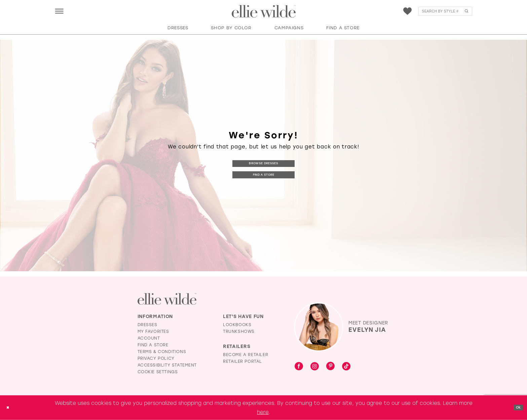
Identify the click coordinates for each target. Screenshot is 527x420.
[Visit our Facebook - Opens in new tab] (299, 367)
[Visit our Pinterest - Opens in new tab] (330, 367)
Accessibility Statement (167, 365)
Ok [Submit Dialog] (516, 408)
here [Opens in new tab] (263, 412)
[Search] (445, 11)
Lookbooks (237, 325)
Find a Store (264, 176)
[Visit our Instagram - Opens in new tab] (315, 367)
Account (149, 338)
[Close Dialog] (10, 408)
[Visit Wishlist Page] (407, 11)
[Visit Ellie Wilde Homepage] (167, 299)
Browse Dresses (264, 162)
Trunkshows (239, 331)
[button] (59, 11)
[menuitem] (59, 11)
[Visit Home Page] (264, 11)
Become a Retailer (246, 355)
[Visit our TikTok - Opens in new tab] (346, 367)
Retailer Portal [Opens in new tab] (242, 361)
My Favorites (153, 331)
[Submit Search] (467, 11)
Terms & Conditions (162, 352)
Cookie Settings (158, 372)
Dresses (147, 325)
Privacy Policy (156, 358)
